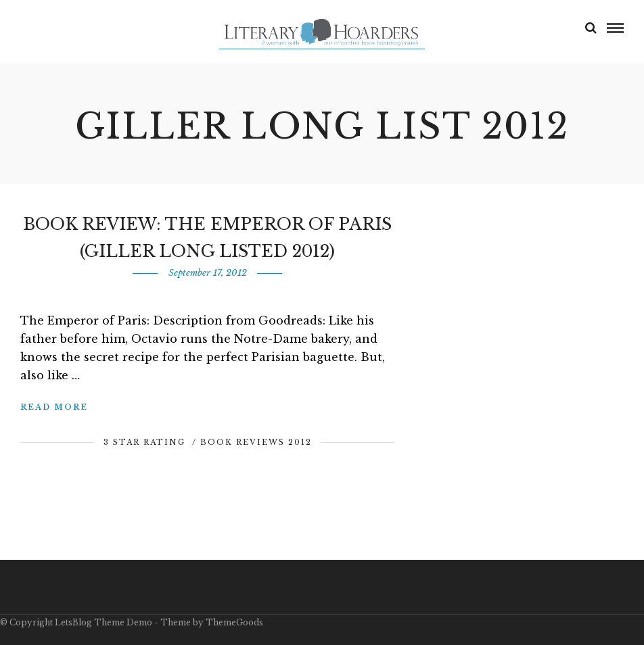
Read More (54, 407)
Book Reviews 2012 (256, 442)
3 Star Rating (144, 442)
